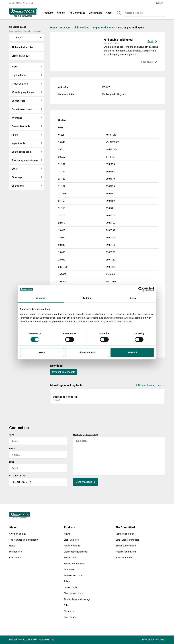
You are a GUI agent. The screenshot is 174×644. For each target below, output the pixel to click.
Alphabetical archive (23, 47)
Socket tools (18, 101)
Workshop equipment (23, 92)
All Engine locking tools (150, 385)
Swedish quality (18, 534)
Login (159, 3)
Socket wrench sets (22, 109)
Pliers (15, 135)
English (18, 37)
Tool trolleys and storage (25, 160)
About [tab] (133, 298)
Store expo (17, 177)
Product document (64, 372)
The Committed (77, 13)
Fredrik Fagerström (126, 552)
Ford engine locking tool (131, 28)
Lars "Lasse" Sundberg (127, 540)
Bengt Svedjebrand (126, 546)
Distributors (96, 13)
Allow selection (87, 352)
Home (55, 28)
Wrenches (17, 118)
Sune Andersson (124, 557)
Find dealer (149, 62)
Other (15, 169)
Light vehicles (19, 75)
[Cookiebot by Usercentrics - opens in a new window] (141, 289)
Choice (61, 13)
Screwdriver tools (21, 126)
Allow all (132, 352)
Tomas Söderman (125, 534)
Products (48, 13)
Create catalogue (21, 56)
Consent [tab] (41, 298)
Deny (42, 352)
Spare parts (18, 186)
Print (152, 41)
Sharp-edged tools (21, 152)
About (12, 3)
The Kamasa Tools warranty (24, 540)
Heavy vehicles (20, 84)
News (19, 3)
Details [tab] (87, 298)
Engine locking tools (105, 28)
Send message (86, 482)
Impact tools (18, 143)
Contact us (28, 3)
